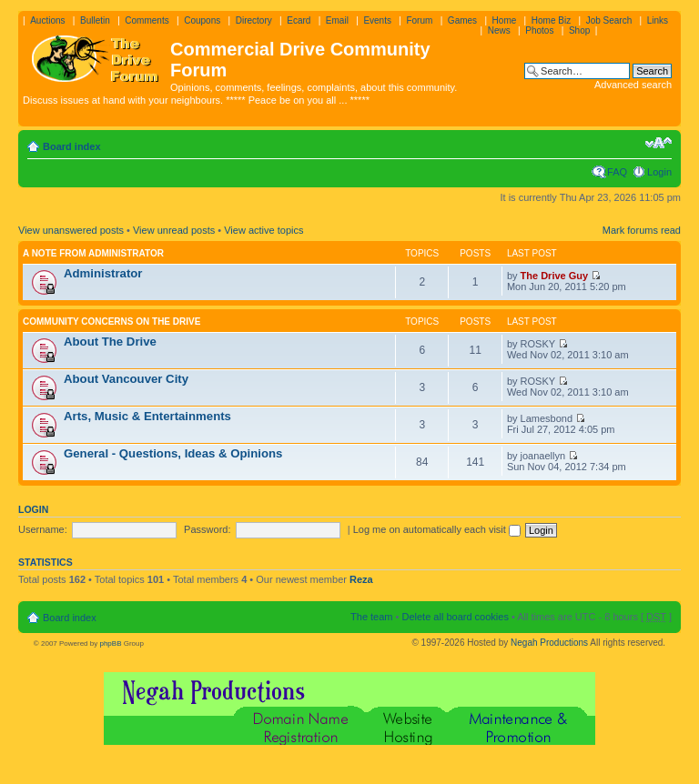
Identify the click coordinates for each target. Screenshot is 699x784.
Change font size (658, 143)
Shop (579, 30)
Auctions (47, 20)
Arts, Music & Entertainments (147, 416)
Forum (419, 20)
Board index (72, 146)
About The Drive (110, 342)
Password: (207, 529)
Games (462, 20)
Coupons (202, 20)
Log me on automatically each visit (437, 529)
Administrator (103, 273)
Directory (254, 20)
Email (337, 20)
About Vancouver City (126, 379)
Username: (43, 529)
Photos (539, 30)
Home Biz (551, 20)
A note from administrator (93, 253)
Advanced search (633, 85)
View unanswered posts (71, 230)
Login (659, 172)
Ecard (299, 20)
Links (658, 20)
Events (377, 20)
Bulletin (95, 20)
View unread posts (174, 230)
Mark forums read (642, 230)
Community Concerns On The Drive (111, 322)
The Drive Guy (555, 276)
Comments (147, 20)
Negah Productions (549, 643)
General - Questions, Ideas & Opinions (173, 453)
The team (371, 617)
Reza (361, 579)
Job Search (609, 20)
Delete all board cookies (455, 617)
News (499, 30)
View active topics (263, 230)
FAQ (617, 172)
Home (505, 20)
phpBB (110, 643)
